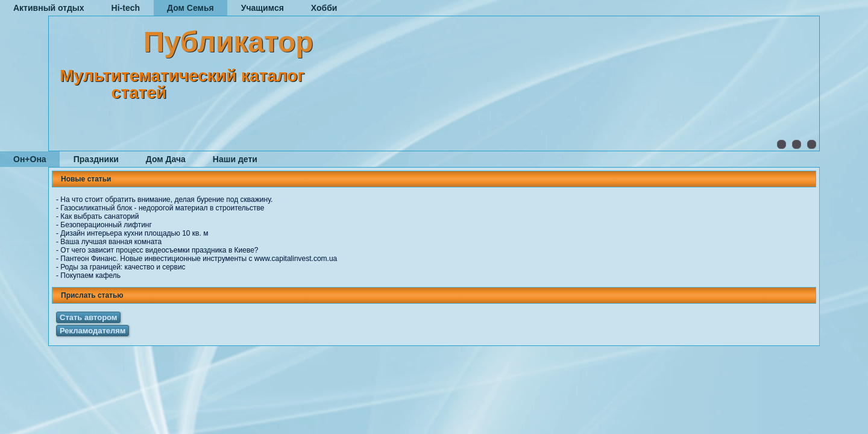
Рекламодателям (93, 331)
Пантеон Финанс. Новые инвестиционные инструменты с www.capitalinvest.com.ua (199, 259)
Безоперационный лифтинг (106, 225)
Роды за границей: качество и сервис (123, 267)
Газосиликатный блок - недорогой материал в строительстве (162, 208)
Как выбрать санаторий (99, 216)
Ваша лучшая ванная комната (111, 242)
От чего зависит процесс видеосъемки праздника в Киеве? (159, 250)
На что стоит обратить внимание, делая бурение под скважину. (166, 200)
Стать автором (88, 317)
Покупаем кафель (90, 275)
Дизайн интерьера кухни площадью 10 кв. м (134, 233)
